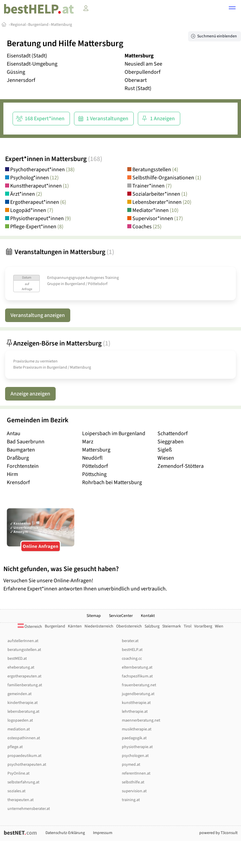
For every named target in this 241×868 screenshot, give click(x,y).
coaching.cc (132, 659)
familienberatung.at (25, 685)
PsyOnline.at (18, 773)
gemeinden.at (20, 694)
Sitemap (94, 616)
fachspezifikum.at (137, 676)
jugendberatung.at (138, 694)
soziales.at (16, 791)
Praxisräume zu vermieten (35, 361)
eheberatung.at (21, 667)
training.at (131, 800)
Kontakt (148, 616)
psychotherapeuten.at (27, 765)
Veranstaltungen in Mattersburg (60, 252)
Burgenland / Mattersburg (69, 367)
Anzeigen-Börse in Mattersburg (58, 343)
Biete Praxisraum (28, 367)
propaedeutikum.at (24, 756)
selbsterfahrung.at (23, 782)
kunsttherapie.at (136, 703)
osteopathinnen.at (24, 738)
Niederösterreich (99, 626)
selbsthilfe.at (133, 782)
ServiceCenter (121, 616)
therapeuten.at (21, 800)
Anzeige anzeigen (30, 394)
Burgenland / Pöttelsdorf (86, 284)
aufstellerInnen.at (23, 641)
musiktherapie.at (137, 729)
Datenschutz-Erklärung (65, 833)
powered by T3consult (218, 833)
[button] (232, 9)
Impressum (103, 833)
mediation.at (19, 729)
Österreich (30, 627)
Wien (219, 626)
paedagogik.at (134, 738)
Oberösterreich (129, 626)
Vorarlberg (203, 626)
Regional (18, 25)
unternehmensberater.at (29, 809)
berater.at (130, 641)
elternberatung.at (137, 667)
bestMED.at (17, 659)
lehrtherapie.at (135, 712)
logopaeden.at (20, 720)
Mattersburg (61, 25)
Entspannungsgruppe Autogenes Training (83, 278)
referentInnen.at (136, 773)
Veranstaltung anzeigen (38, 315)
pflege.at (15, 747)
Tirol (188, 626)
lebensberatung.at (23, 712)
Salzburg (152, 626)
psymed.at (131, 765)
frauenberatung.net (139, 685)
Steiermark (172, 626)
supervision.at (134, 791)
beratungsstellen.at (24, 650)
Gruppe (54, 284)
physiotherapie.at (137, 747)
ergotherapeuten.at (24, 676)
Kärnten (75, 626)
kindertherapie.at (23, 703)
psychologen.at (135, 756)
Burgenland (38, 25)
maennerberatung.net (141, 720)
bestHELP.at (132, 650)
